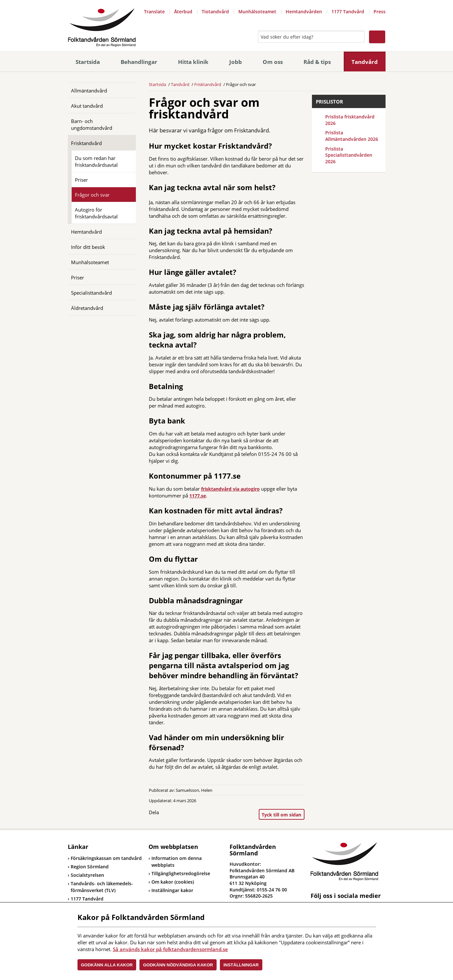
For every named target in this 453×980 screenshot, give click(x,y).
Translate (154, 12)
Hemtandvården (304, 12)
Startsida (88, 62)
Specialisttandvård (91, 293)
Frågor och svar (92, 195)
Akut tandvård (87, 106)
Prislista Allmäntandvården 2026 (352, 136)
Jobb (236, 62)
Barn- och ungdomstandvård (92, 124)
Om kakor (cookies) (173, 882)
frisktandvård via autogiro (230, 489)
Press (380, 12)
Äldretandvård (87, 308)
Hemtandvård (86, 232)
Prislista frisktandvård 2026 (350, 120)
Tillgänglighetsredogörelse (181, 873)
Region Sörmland (88, 867)
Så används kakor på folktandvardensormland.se (170, 949)
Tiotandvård (215, 12)
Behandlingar (139, 62)
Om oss (273, 62)
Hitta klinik (193, 62)
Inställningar (241, 965)
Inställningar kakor (172, 890)
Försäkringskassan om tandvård (105, 858)
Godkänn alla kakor (107, 965)
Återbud (183, 12)
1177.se (198, 496)
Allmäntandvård (89, 91)
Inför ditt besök (88, 247)
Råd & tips (317, 62)
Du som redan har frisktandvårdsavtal (96, 161)
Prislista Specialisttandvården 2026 (349, 155)
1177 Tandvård (348, 12)
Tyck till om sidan (281, 815)
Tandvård (365, 62)
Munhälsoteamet (257, 12)
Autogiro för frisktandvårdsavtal (96, 213)
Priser (81, 180)
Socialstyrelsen (86, 875)
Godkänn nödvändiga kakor (178, 965)
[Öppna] (126, 121)
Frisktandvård (86, 143)
